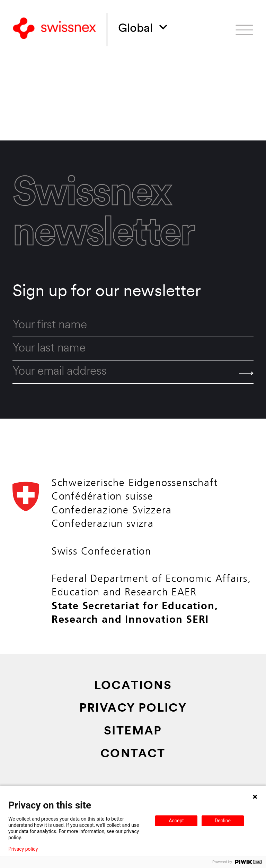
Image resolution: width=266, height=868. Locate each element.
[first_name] (133, 325)
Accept (176, 821)
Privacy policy (23, 849)
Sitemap (133, 732)
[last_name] (133, 349)
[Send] (246, 373)
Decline (223, 821)
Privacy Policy (133, 709)
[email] (133, 372)
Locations (133, 686)
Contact (133, 754)
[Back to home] (54, 30)
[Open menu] (244, 30)
